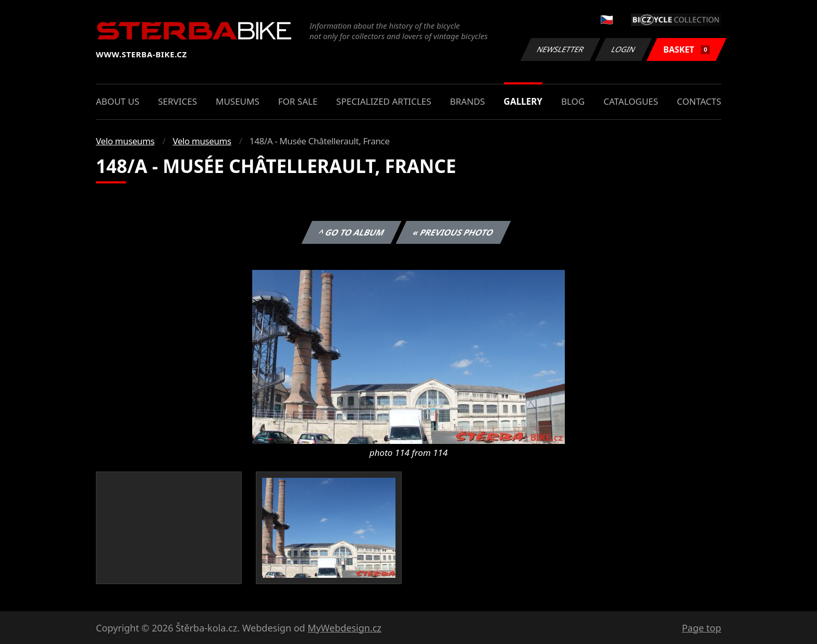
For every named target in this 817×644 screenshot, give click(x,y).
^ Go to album (351, 232)
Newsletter (560, 49)
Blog (573, 101)
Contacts (699, 101)
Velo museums (125, 141)
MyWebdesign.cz (344, 628)
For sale (298, 101)
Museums (238, 101)
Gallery (523, 101)
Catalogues (631, 101)
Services (177, 101)
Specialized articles (383, 101)
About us (117, 101)
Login (624, 49)
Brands (467, 101)
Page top (702, 628)
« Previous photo (453, 232)
